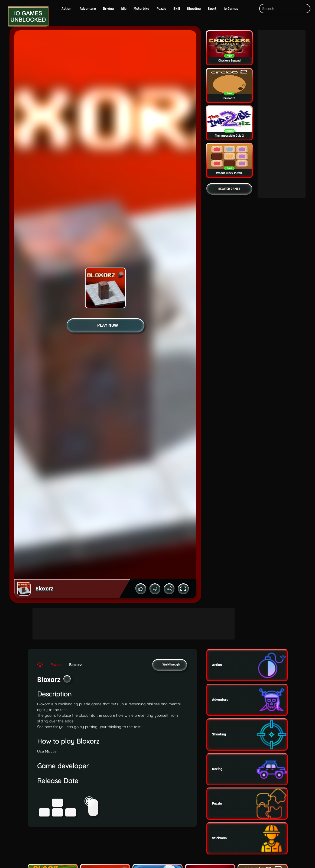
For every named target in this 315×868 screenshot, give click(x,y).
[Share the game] (169, 589)
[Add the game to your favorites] (67, 679)
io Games (231, 9)
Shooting (194, 9)
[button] (251, 9)
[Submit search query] (305, 9)
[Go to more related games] (229, 189)
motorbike (141, 9)
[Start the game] (105, 325)
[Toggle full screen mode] (183, 589)
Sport (212, 9)
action (66, 9)
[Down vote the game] (155, 589)
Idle (124, 9)
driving (108, 9)
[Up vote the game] (141, 589)
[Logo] (27, 17)
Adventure (88, 9)
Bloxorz (75, 665)
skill (177, 9)
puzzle (161, 9)
